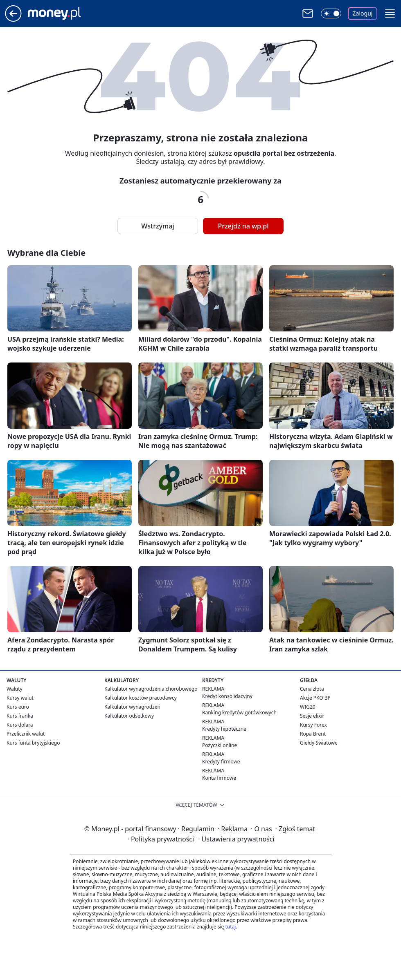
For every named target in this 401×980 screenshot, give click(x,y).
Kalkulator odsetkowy (129, 716)
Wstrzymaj (158, 226)
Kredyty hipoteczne (224, 729)
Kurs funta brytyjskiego (33, 743)
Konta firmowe (219, 778)
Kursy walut (20, 698)
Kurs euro (18, 707)
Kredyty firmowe (221, 762)
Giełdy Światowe (319, 743)
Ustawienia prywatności (236, 839)
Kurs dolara (20, 725)
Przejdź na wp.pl (243, 226)
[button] (390, 13)
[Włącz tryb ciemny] (331, 13)
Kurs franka (20, 716)
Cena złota (312, 689)
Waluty (15, 689)
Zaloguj (363, 13)
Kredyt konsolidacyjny (227, 696)
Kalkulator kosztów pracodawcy (141, 698)
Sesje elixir (312, 716)
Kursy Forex (313, 725)
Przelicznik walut (26, 734)
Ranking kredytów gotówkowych (239, 713)
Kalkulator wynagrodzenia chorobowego (151, 689)
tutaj (230, 927)
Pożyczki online (220, 745)
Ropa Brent (313, 734)
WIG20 (308, 707)
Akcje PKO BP (315, 698)
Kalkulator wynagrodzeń (132, 707)
